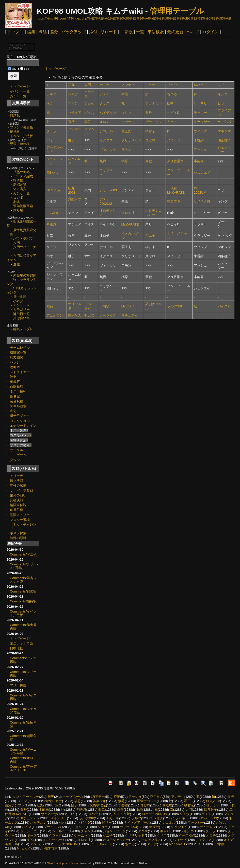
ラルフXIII (174, 306)
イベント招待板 (21, 136)
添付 (93, 32)
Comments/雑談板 (23, 591)
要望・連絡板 (20, 144)
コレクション (20, 421)
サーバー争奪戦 (21, 490)
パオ (50, 140)
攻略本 (15, 367)
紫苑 (50, 306)
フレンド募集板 (21, 127)
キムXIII (52, 213)
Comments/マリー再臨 (23, 673)
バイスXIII (225, 306)
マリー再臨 (18, 685)
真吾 (88, 122)
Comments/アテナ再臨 (23, 660)
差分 (54, 32)
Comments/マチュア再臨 (23, 710)
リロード (109, 32)
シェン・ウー (30, 831)
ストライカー (20, 372)
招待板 (15, 132)
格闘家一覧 (18, 352)
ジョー (150, 85)
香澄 (71, 122)
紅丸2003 (213, 801)
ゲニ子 (150, 236)
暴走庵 (51, 224)
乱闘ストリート (21, 515)
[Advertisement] (137, 51)
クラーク (55, 835)
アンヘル (37, 844)
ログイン (211, 32)
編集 (31, 32)
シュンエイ (202, 172)
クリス (105, 103)
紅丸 (71, 85)
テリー (105, 85)
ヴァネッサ (108, 150)
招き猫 (18, 180)
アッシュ (200, 150)
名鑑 (17, 202)
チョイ (89, 103)
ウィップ (200, 131)
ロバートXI (209, 818)
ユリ (221, 85)
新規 (129, 32)
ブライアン (52, 827)
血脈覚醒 (17, 387)
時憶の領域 (18, 538)
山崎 (170, 103)
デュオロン (55, 315)
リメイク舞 (202, 201)
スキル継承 (18, 406)
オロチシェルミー (116, 840)
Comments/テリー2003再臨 (24, 566)
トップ (13, 32)
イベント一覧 (20, 91)
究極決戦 (17, 500)
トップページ (20, 87)
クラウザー (202, 122)
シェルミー (154, 103)
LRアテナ (129, 306)
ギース (172, 122)
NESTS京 (54, 190)
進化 (17, 264)
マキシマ (224, 131)
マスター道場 (20, 520)
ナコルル (106, 131)
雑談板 (15, 115)
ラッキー (200, 113)
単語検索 (156, 32)
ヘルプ (193, 32)
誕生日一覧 (21, 314)
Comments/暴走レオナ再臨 (23, 580)
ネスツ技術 (18, 391)
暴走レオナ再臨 (21, 643)
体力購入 (20, 189)
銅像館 (15, 396)
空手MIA (74, 315)
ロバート (200, 85)
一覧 (140, 32)
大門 (88, 85)
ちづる (172, 94)
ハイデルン (108, 113)
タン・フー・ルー (26, 797)
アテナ (105, 94)
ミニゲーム (18, 455)
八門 (17, 243)
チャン (73, 103)
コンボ (18, 198)
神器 (13, 377)
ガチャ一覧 (18, 96)
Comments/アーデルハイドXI (23, 768)
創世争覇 (17, 510)
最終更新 (175, 32)
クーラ (51, 131)
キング (223, 94)
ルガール (128, 122)
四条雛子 (224, 140)
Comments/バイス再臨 (23, 697)
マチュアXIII (130, 315)
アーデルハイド (101, 844)
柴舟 (149, 113)
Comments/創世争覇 (23, 738)
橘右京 (150, 131)
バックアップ (74, 32)
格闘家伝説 (18, 505)
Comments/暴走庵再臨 (23, 627)
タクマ (126, 113)
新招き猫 (20, 185)
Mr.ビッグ (225, 122)
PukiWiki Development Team (60, 863)
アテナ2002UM (66, 844)
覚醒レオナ (54, 801)
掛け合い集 (21, 318)
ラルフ (51, 94)
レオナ (73, 94)
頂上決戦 (17, 481)
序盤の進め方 (23, 172)
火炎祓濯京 (175, 161)
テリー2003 (108, 190)
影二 (50, 122)
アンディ (128, 85)
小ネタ (18, 301)
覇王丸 (126, 131)
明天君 (89, 315)
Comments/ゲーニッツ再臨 (23, 751)
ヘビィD (173, 113)
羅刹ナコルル (147, 801)
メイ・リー (175, 140)
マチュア (75, 113)
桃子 (71, 140)
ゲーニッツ (154, 122)
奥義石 (15, 382)
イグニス (106, 140)
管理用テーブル (177, 11)
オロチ (105, 122)
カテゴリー (21, 310)
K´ (169, 131)
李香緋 (199, 140)
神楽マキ (174, 201)
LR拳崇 (105, 306)
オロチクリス (151, 840)
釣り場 (18, 210)
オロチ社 (128, 213)
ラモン (126, 150)
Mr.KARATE (130, 224)
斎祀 (149, 161)
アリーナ (17, 476)
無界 (103, 161)
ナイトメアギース (137, 823)
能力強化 (17, 357)
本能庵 (199, 161)
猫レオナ (53, 172)
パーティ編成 (23, 176)
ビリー (223, 103)
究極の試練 (18, 485)
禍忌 (125, 161)
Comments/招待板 (23, 601)
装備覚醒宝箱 (23, 206)
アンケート (21, 305)
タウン (15, 460)
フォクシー (196, 823)
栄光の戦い (18, 495)
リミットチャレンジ (23, 526)
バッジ (15, 362)
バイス (89, 113)
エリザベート (55, 840)
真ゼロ (150, 140)
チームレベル (20, 348)
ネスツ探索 (18, 533)
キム (50, 103)
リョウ (172, 85)
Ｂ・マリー (202, 103)
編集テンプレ (23, 329)
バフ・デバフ (23, 239)
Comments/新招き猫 (23, 724)
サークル (17, 450)
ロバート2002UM (155, 814)
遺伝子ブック (20, 416)
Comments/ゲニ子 (23, 554)
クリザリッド (131, 140)
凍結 (43, 32)
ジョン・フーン (114, 831)
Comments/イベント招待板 (23, 613)
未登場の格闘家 (25, 275)
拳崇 (125, 94)
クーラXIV (107, 315)
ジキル (24, 857)
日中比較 (20, 297)
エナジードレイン (23, 426)
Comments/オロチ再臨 (23, 760)
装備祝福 (17, 401)
